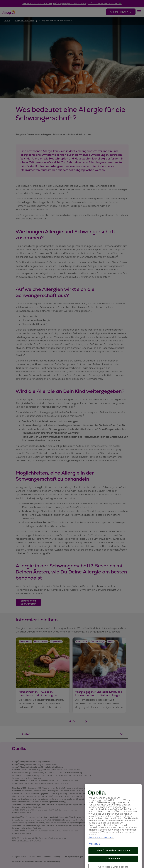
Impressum (94, 856)
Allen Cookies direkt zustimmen (113, 862)
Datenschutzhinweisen (101, 849)
